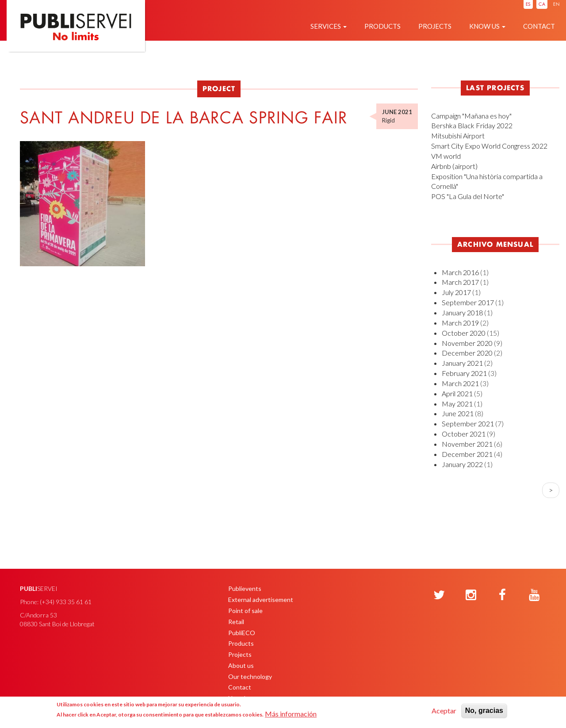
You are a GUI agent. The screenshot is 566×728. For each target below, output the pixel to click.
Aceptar (444, 711)
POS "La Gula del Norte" (468, 196)
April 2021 (457, 393)
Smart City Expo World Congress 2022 (489, 146)
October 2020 (464, 333)
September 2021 (468, 423)
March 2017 (460, 282)
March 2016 (460, 272)
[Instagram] (471, 595)
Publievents (245, 588)
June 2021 (458, 413)
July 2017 (456, 292)
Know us (487, 26)
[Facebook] (502, 595)
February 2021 (464, 373)
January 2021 (462, 363)
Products (382, 26)
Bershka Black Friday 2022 (472, 125)
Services (329, 26)
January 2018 (462, 312)
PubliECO (242, 633)
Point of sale (245, 611)
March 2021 (460, 383)
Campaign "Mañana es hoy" (471, 116)
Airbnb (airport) (454, 166)
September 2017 (468, 302)
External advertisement (261, 600)
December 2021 (467, 454)
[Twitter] (439, 595)
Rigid (388, 120)
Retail (236, 622)
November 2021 (467, 444)
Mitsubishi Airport (458, 136)
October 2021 (464, 434)
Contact (539, 26)
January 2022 (462, 464)
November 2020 (467, 343)
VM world (446, 156)
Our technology (250, 676)
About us (241, 665)
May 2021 (457, 404)
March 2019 (460, 323)
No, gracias (484, 711)
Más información (291, 714)
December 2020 (467, 353)
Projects (435, 26)
